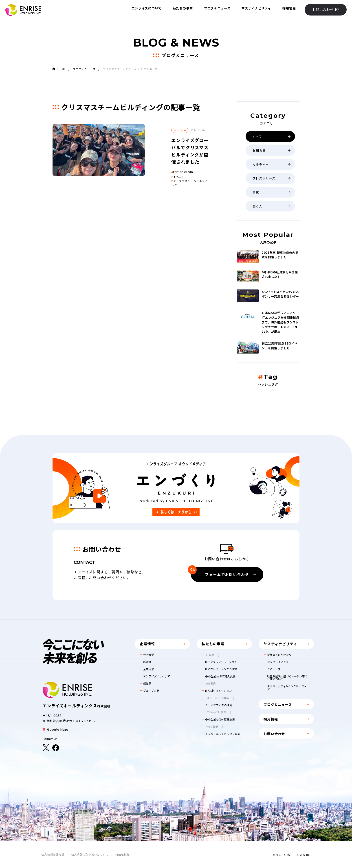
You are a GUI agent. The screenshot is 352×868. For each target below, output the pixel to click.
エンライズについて (145, 10)
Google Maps (56, 729)
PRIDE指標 (123, 854)
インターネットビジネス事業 (223, 734)
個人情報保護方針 (53, 854)
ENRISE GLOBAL (151, 158)
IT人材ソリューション (218, 691)
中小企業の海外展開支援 (220, 719)
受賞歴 (147, 683)
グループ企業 (151, 691)
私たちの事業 (181, 10)
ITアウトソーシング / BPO (221, 669)
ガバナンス (274, 669)
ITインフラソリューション (221, 662)
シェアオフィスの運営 (219, 705)
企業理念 (149, 669)
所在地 (147, 662)
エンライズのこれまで (157, 676)
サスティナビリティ (255, 10)
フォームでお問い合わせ (223, 573)
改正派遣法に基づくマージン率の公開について (287, 678)
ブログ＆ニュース (216, 10)
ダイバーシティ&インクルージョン (287, 688)
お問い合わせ (324, 11)
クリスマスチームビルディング (160, 166)
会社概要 (149, 655)
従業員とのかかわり (279, 655)
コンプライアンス (278, 662)
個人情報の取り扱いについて (90, 854)
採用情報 (288, 10)
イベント (145, 162)
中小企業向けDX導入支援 (220, 676)
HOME (62, 69)
